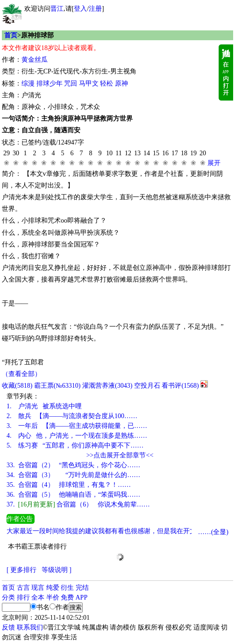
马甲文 (89, 83)
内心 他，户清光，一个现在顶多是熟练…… (77, 436)
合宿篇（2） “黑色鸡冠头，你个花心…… (73, 465)
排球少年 (50, 83)
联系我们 (30, 627)
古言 (23, 588)
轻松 (107, 83)
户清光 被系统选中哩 (44, 406)
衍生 (67, 588)
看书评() (180, 386)
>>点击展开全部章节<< (120, 455)
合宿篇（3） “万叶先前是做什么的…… (73, 475)
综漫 (28, 83)
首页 (11, 35)
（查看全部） (21, 374)
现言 (38, 588)
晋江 (57, 9)
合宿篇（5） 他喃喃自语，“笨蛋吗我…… (73, 495)
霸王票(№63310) (57, 386)
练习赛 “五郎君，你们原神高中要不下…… (75, 445)
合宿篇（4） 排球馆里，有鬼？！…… (69, 485)
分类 (8, 597)
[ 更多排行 (21, 570)
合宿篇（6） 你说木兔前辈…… (78, 504)
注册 (95, 9)
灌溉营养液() (107, 386)
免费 (67, 597)
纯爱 (53, 588)
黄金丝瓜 (35, 60)
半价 (53, 597)
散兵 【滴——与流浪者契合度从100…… (72, 416)
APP (82, 597)
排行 (23, 597)
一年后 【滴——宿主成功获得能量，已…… (77, 426)
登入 (80, 9)
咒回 (71, 83)
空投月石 (147, 386)
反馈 (8, 627)
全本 (38, 597)
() (17, 386)
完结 (82, 588)
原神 (121, 83)
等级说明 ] (57, 570)
